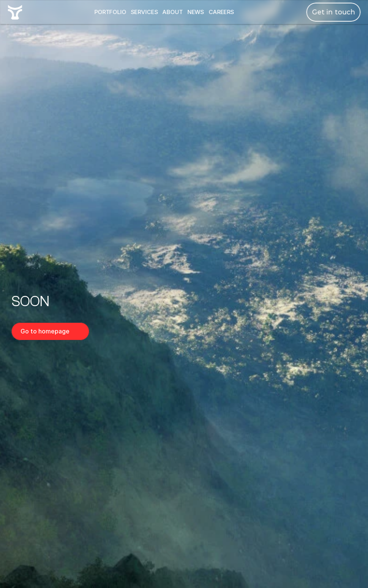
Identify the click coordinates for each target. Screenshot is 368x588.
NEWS (196, 12)
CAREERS (221, 12)
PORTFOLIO (110, 12)
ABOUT (172, 12)
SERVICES (144, 12)
